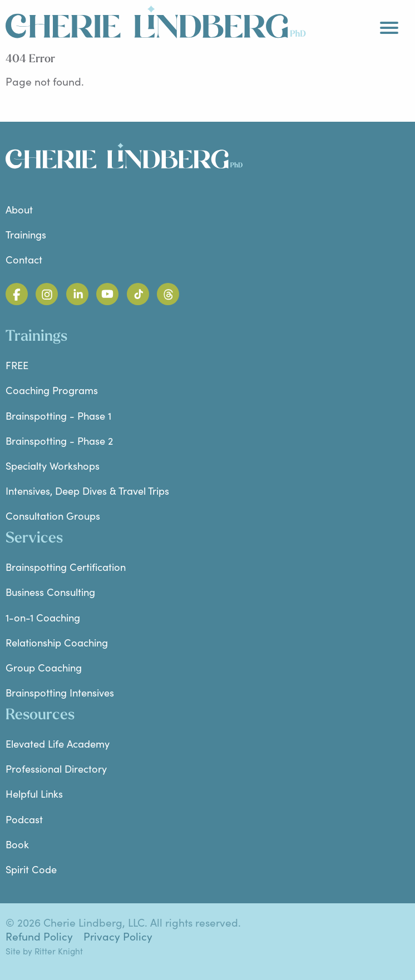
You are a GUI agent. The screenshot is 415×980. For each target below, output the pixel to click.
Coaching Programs (52, 390)
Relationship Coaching (57, 642)
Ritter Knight (59, 951)
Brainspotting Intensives (60, 692)
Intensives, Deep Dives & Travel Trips (87, 491)
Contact (24, 259)
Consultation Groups (53, 516)
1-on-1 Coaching (43, 617)
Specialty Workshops (53, 466)
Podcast (24, 819)
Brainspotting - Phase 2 (59, 441)
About (19, 209)
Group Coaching (44, 667)
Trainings (26, 234)
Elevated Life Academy (58, 743)
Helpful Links (34, 794)
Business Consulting (50, 592)
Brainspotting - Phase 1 (58, 416)
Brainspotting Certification (66, 567)
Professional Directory (56, 768)
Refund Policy (39, 936)
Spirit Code (31, 869)
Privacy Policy (118, 936)
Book (17, 844)
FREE (17, 365)
